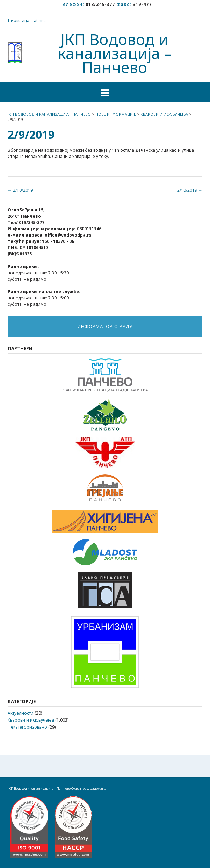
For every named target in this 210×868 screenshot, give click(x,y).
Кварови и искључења (31, 720)
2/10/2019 (190, 190)
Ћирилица (19, 20)
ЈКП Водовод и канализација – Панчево (115, 53)
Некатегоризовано (27, 727)
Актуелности (21, 713)
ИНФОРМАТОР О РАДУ (105, 326)
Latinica (39, 20)
